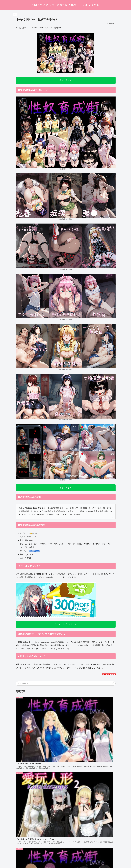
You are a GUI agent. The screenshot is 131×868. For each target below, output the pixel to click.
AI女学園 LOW (34, 551)
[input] (66, 683)
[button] (113, 683)
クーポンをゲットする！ (66, 624)
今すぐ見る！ (66, 80)
